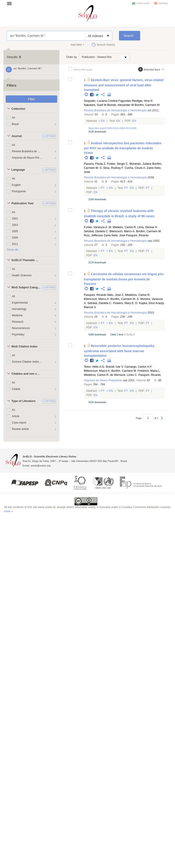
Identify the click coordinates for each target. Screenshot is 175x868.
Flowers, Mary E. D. (125, 303)
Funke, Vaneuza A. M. (98, 227)
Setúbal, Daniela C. (96, 231)
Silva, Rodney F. (114, 168)
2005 (15, 231)
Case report (19, 423)
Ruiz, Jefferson (93, 235)
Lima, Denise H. (148, 227)
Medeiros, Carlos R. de (99, 375)
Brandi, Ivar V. (115, 367)
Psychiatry (18, 334)
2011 (15, 244)
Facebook (92, 95)
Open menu (11, 3)
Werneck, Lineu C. (126, 375)
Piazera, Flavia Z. (95, 164)
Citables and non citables (26, 374)
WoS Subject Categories (26, 287)
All (13, 118)
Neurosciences (21, 328)
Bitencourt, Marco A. (122, 231)
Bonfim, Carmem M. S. (125, 299)
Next (162, 420)
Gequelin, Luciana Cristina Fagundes (107, 101)
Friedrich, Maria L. (149, 371)
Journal (17, 136)
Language (18, 170)
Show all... (13, 250)
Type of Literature (23, 401)
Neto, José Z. (116, 295)
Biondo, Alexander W (121, 105)
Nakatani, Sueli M (95, 105)
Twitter (97, 95)
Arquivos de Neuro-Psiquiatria (27, 158)
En (103, 121)
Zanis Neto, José (115, 235)
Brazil (15, 124)
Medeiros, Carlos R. (138, 295)
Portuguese (19, 191)
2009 (15, 238)
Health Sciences (22, 275)
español (163, 3)
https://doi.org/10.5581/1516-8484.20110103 (112, 128)
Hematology (19, 309)
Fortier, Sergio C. (118, 164)
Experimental (20, 303)
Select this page (83, 69)
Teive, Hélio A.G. (94, 367)
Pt (103, 188)
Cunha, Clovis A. (135, 168)
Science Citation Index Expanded (27, 362)
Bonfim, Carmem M (147, 105)
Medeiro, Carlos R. (125, 227)
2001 (15, 219)
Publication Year (23, 203)
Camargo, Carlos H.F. (138, 367)
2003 (15, 225)
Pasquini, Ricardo (137, 235)
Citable (16, 389)
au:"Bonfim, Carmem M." (46, 36)
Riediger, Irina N (142, 101)
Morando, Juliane (140, 164)
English (16, 185)
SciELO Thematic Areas (26, 260)
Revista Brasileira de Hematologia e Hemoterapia (27, 151)
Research (18, 322)
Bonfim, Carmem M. (149, 231)
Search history (106, 45)
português (143, 3)
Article (16, 416)
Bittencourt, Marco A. (97, 371)
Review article (20, 429)
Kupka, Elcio (147, 303)
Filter (31, 99)
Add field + (77, 45)
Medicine (17, 315)
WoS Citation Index (24, 347)
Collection (18, 109)
